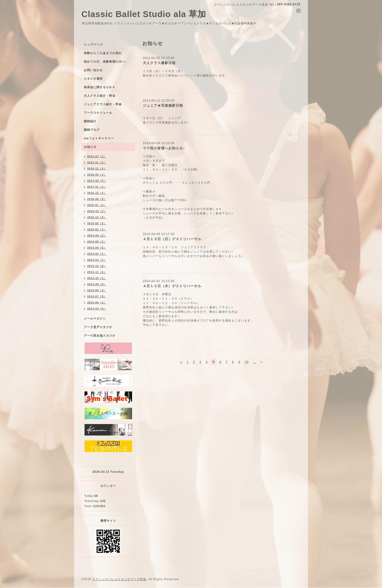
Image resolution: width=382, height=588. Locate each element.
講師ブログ (92, 130)
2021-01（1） (97, 162)
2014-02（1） (97, 254)
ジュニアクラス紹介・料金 (103, 104)
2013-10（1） (97, 278)
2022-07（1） (97, 156)
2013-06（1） (97, 303)
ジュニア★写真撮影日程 (163, 105)
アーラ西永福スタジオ (100, 336)
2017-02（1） (97, 181)
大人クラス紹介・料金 (100, 96)
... (254, 362)
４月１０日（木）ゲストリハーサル (172, 286)
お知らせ (90, 147)
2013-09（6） (97, 284)
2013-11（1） (97, 272)
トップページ (93, 45)
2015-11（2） (97, 217)
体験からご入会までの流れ (103, 53)
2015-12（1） (97, 211)
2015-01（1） (97, 229)
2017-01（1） (97, 187)
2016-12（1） (97, 193)
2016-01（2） (97, 205)
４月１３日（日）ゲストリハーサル (172, 239)
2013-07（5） (97, 296)
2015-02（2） (97, 223)
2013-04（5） (97, 309)
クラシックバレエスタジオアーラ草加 (119, 579)
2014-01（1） (97, 260)
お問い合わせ (93, 70)
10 (247, 362)
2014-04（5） (97, 248)
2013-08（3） (97, 290)
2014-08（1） (97, 242)
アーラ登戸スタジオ (98, 327)
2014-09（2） (97, 236)
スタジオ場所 (93, 79)
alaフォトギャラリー (99, 138)
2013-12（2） (97, 266)
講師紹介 (90, 121)
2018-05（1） (97, 175)
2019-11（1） (97, 169)
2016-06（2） (97, 199)
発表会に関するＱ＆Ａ (100, 87)
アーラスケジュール (98, 113)
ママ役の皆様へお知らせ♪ (164, 148)
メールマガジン (95, 319)
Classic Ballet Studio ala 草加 (144, 14)
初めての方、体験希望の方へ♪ (105, 62)
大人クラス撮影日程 (159, 63)
